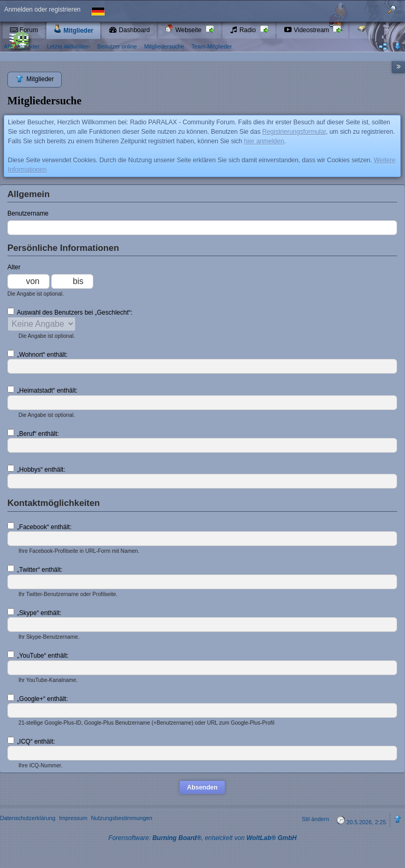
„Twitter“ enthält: (35, 569)
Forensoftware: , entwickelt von (203, 838)
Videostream (307, 30)
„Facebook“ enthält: (40, 526)
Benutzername (28, 213)
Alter (14, 267)
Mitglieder (73, 29)
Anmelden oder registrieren (42, 9)
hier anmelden (264, 141)
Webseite (184, 29)
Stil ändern (315, 819)
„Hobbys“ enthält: (36, 469)
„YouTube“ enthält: (38, 655)
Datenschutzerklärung (28, 818)
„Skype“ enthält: (34, 612)
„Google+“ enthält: (38, 698)
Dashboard (129, 30)
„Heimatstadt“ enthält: (42, 390)
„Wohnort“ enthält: (37, 354)
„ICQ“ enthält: (31, 741)
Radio (244, 30)
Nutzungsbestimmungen (121, 818)
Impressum (73, 818)
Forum (24, 30)
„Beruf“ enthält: (33, 433)
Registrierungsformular (294, 132)
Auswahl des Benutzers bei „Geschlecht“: (70, 312)
